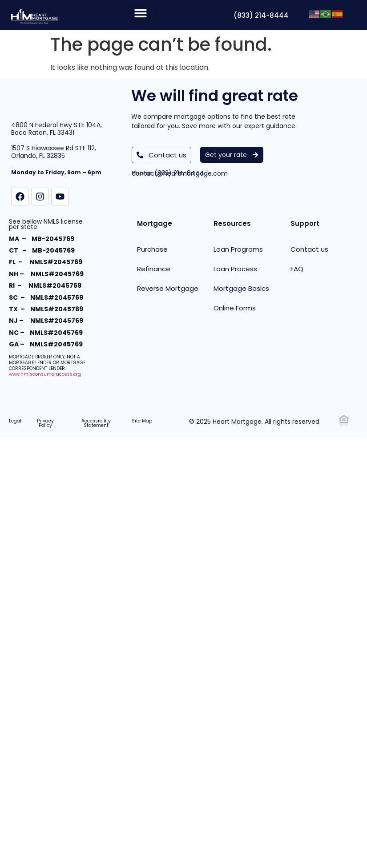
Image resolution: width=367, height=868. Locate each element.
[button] (140, 13)
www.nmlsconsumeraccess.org (45, 374)
